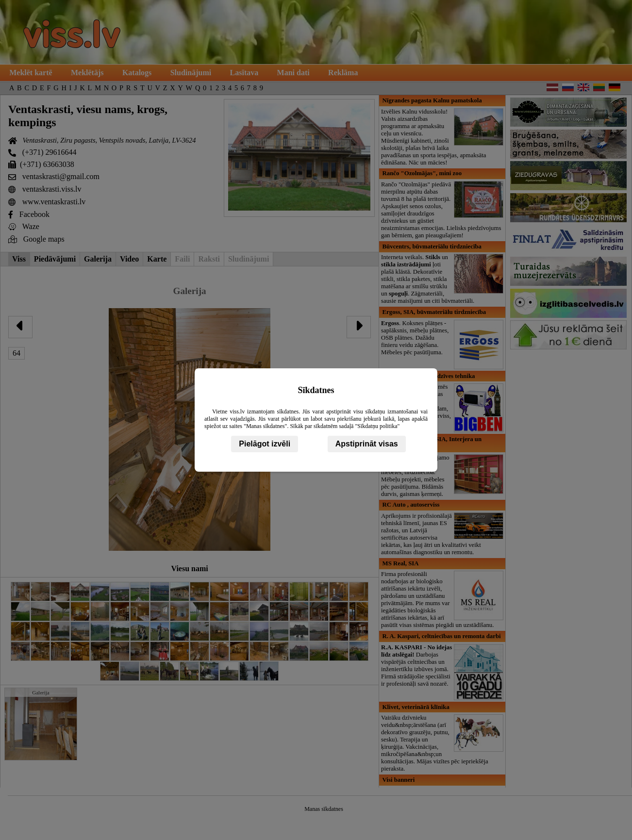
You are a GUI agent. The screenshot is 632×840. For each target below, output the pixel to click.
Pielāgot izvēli (265, 444)
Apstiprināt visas (367, 444)
